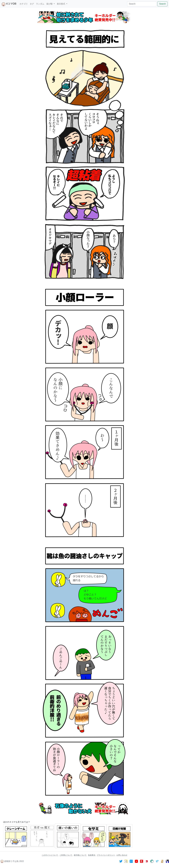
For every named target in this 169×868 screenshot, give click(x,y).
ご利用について (66, 855)
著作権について (80, 855)
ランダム (40, 4)
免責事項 (92, 855)
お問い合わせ (122, 855)
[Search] (142, 4)
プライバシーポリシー (106, 855)
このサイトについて (50, 855)
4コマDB (9, 4)
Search (162, 4)
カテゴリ (24, 4)
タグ (32, 4)
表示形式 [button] (61, 4)
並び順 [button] (50, 4)
